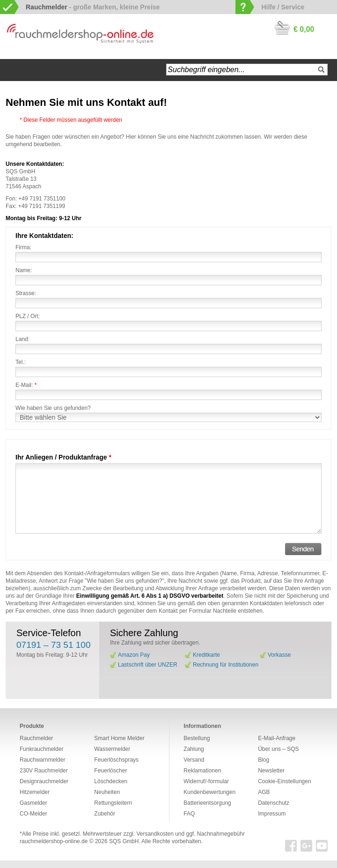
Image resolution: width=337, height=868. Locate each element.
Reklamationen (202, 771)
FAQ (189, 814)
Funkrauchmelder (41, 749)
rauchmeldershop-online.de (54, 841)
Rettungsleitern (113, 803)
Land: (22, 339)
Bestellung (197, 738)
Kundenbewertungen (209, 792)
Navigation (42, 70)
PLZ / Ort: (28, 316)
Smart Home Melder (119, 738)
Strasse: (26, 293)
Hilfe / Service (283, 7)
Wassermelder (112, 749)
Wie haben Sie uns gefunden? (53, 408)
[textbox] (247, 70)
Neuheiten (107, 792)
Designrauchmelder (44, 781)
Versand (194, 760)
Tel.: (21, 362)
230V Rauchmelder (44, 771)
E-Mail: (26, 385)
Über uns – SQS (278, 749)
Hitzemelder (35, 792)
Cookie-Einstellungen (284, 781)
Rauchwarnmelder (42, 760)
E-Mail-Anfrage (277, 738)
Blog (264, 760)
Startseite (17, 70)
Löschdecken (111, 781)
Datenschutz (274, 803)
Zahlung (194, 749)
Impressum (272, 814)
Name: (24, 270)
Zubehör (105, 814)
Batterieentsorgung (207, 803)
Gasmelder (33, 803)
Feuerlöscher (110, 771)
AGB (264, 792)
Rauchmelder (36, 738)
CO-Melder (33, 814)
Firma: (23, 247)
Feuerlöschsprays (116, 760)
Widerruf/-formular (206, 781)
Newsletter (271, 771)
